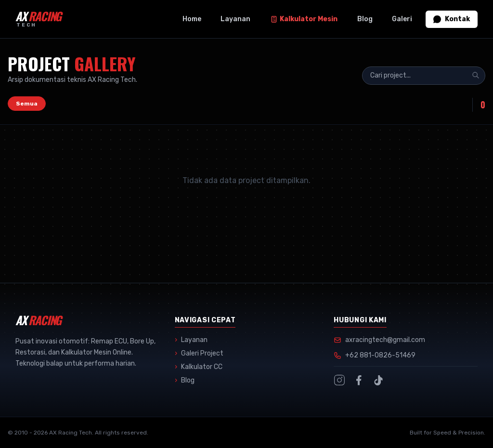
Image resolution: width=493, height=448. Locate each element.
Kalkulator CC (199, 367)
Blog (365, 19)
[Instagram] (339, 380)
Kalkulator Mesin (304, 19)
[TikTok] (378, 380)
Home (192, 19)
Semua (27, 104)
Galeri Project (199, 354)
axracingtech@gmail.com (385, 340)
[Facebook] (359, 380)
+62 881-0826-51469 (380, 355)
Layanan (235, 19)
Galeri (402, 19)
